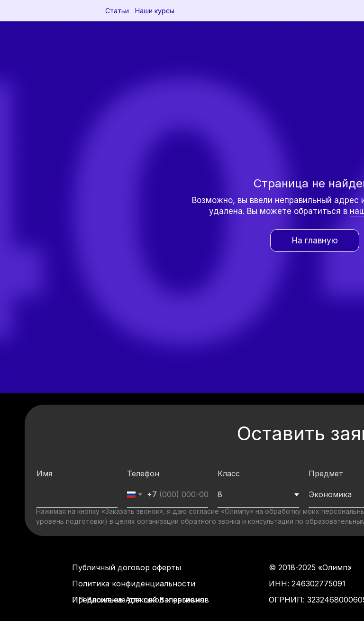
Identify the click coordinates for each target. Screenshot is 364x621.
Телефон (143, 473)
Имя (44, 473)
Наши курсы (155, 11)
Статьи (117, 11)
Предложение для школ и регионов (141, 600)
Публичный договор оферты (127, 567)
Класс (229, 473)
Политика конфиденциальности (134, 584)
